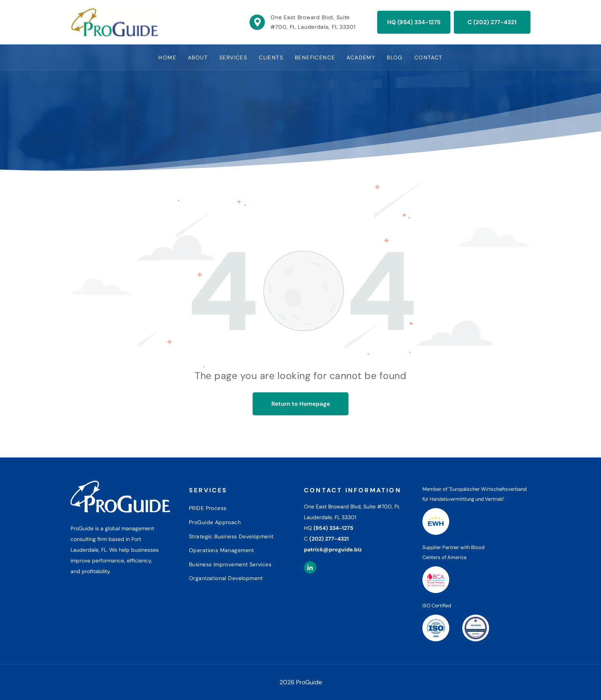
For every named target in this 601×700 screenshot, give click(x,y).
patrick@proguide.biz (333, 549)
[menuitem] (167, 57)
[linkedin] (310, 568)
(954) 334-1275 (333, 528)
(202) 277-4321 (329, 539)
